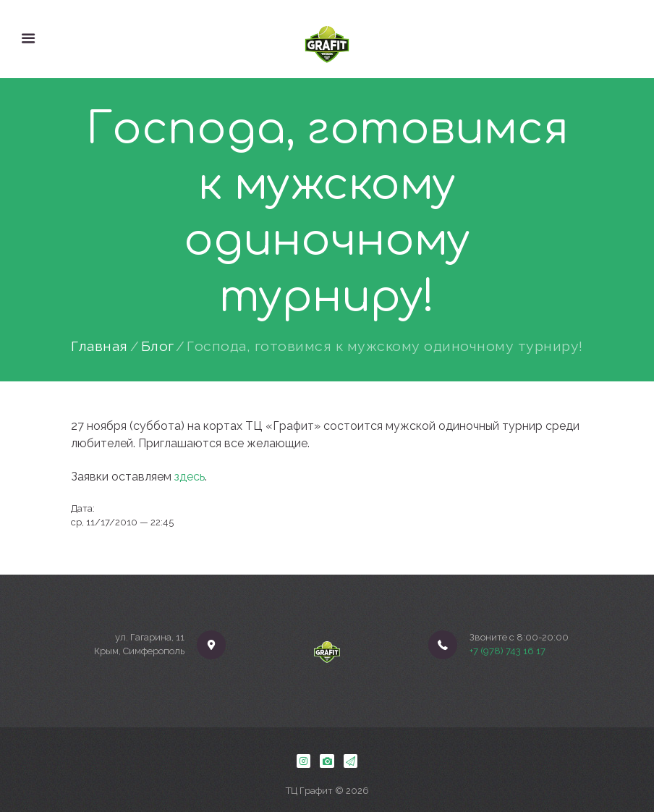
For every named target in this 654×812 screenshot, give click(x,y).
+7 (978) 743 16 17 (508, 651)
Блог (158, 347)
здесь (190, 477)
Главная (99, 347)
